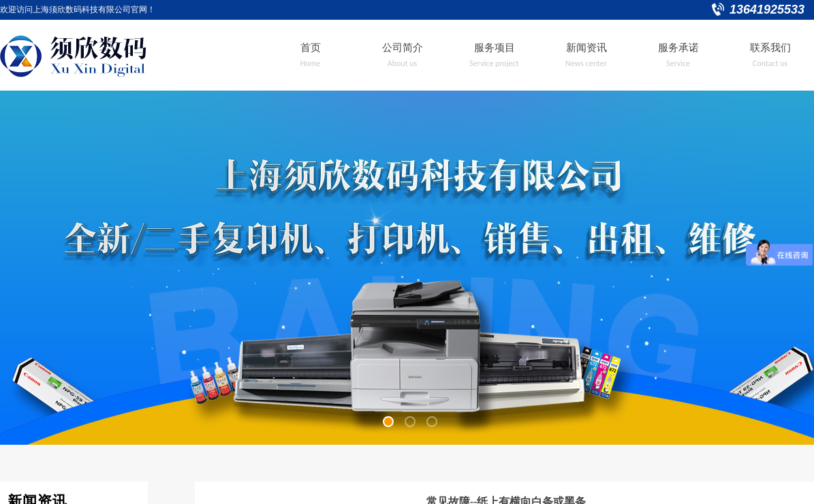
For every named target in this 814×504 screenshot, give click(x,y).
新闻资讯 (586, 48)
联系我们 (770, 48)
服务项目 (495, 48)
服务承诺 (678, 48)
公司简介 (403, 48)
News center (586, 63)
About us (403, 63)
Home (310, 63)
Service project (494, 63)
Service (678, 63)
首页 (311, 48)
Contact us (770, 63)
